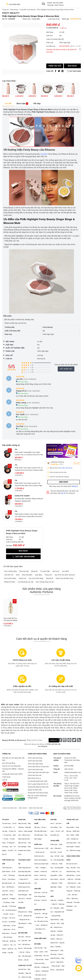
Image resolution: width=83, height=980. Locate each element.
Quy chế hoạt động (9, 763)
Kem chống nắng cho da (45, 582)
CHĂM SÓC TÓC (40, 910)
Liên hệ (5, 780)
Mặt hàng (10, 342)
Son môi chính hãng (36, 578)
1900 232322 (59, 5)
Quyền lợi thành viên (35, 790)
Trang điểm (36, 19)
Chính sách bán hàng (35, 758)
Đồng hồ (34, 571)
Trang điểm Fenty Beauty (28, 10)
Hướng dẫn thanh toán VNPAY (12, 774)
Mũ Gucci (56, 571)
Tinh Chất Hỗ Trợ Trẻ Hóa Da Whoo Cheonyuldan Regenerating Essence (10, 619)
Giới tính (9, 345)
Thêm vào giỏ (55, 66)
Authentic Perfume (57, 462)
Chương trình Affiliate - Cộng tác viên (13, 770)
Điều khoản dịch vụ (34, 778)
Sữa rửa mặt (24, 571)
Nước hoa (22, 578)
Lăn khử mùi (9, 575)
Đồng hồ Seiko (10, 582)
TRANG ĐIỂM (55, 841)
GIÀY (52, 896)
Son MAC (66, 571)
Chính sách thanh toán (35, 770)
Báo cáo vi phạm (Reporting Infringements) (37, 797)
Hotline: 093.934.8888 (23, 557)
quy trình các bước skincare (65, 575)
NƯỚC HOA (38, 844)
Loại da (9, 359)
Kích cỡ (9, 355)
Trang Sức (48, 575)
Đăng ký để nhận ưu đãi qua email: (12, 740)
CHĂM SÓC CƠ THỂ (25, 965)
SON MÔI (53, 820)
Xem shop (64, 482)
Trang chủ (5, 10)
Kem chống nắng (10, 571)
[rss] (79, 740)
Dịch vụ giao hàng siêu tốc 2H (38, 784)
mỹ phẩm (44, 154)
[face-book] (60, 740)
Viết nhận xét (66, 369)
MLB (18, 575)
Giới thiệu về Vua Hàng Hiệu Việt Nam (13, 759)
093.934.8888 (58, 3)
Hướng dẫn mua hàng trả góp (38, 793)
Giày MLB (49, 578)
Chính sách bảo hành (35, 761)
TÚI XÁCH (5, 820)
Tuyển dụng (6, 777)
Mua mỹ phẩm (27, 575)
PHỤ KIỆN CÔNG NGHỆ (40, 821)
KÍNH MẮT (38, 889)
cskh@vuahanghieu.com (73, 772)
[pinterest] (69, 740)
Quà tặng (38, 575)
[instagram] (65, 740)
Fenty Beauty (14, 10)
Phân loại (10, 351)
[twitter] (74, 740)
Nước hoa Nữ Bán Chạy (64, 578)
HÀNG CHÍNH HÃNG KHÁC (73, 858)
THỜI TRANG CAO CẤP (8, 862)
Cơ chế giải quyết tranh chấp (38, 781)
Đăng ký (75, 486)
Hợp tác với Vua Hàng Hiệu (11, 766)
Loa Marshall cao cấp (26, 582)
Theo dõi (76, 463)
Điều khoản (23, 808)
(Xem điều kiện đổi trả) (66, 468)
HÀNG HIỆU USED (40, 938)
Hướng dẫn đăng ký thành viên (38, 787)
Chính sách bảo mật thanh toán (38, 772)
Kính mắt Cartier (10, 578)
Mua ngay (72, 66)
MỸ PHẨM (38, 944)
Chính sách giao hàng (35, 764)
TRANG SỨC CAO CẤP (72, 821)
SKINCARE (22, 820)
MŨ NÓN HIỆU (23, 933)
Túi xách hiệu (45, 571)
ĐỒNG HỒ (22, 908)
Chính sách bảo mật (35, 775)
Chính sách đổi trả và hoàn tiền (38, 767)
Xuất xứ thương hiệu (15, 348)
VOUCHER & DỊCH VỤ (24, 862)
